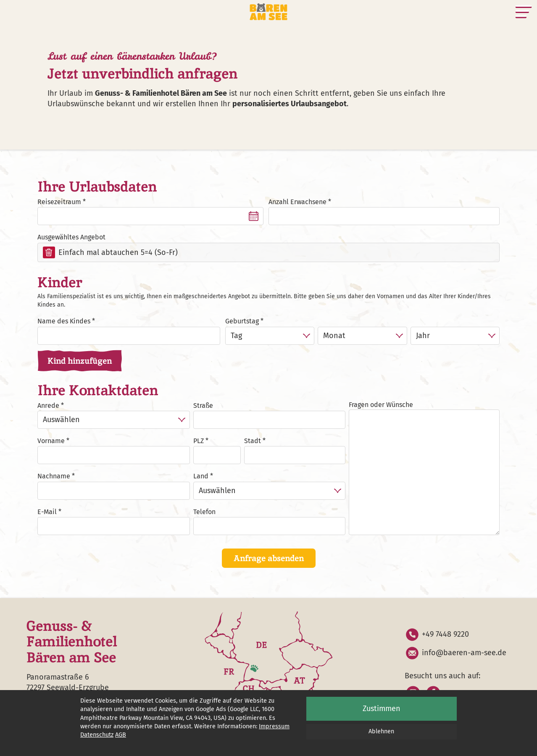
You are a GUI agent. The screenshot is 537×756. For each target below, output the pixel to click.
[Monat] (362, 336)
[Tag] (270, 336)
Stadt (253, 441)
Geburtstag (242, 321)
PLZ (199, 441)
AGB (121, 735)
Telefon (204, 512)
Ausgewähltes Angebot (71, 237)
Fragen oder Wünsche (381, 405)
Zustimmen (382, 709)
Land (201, 476)
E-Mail (47, 512)
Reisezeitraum (59, 202)
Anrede (48, 406)
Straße (203, 406)
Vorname (51, 441)
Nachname (54, 476)
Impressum (274, 726)
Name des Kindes (64, 321)
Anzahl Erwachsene (297, 202)
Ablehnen (381, 731)
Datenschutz (97, 735)
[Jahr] (455, 336)
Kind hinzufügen (80, 361)
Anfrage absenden (269, 558)
